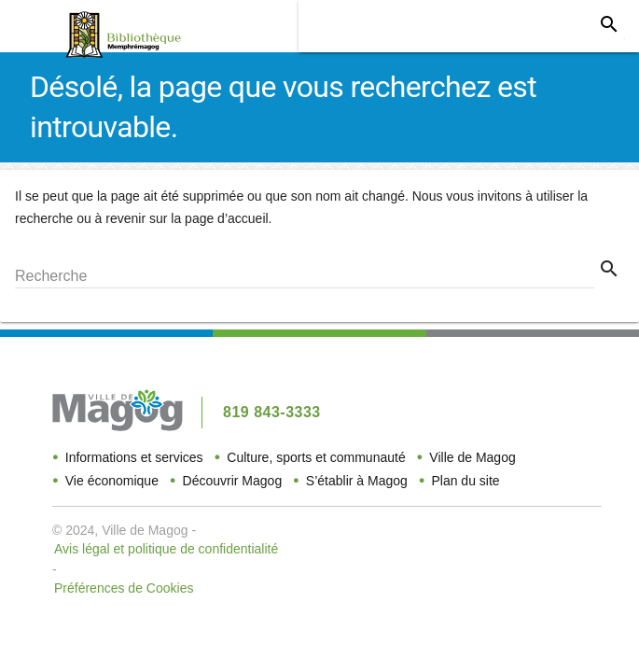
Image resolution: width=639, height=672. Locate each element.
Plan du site (465, 481)
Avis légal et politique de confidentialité (166, 549)
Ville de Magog (472, 457)
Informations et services (134, 457)
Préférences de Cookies (124, 588)
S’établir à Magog (357, 481)
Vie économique (112, 481)
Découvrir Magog (233, 481)
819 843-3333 (272, 412)
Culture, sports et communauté (316, 457)
